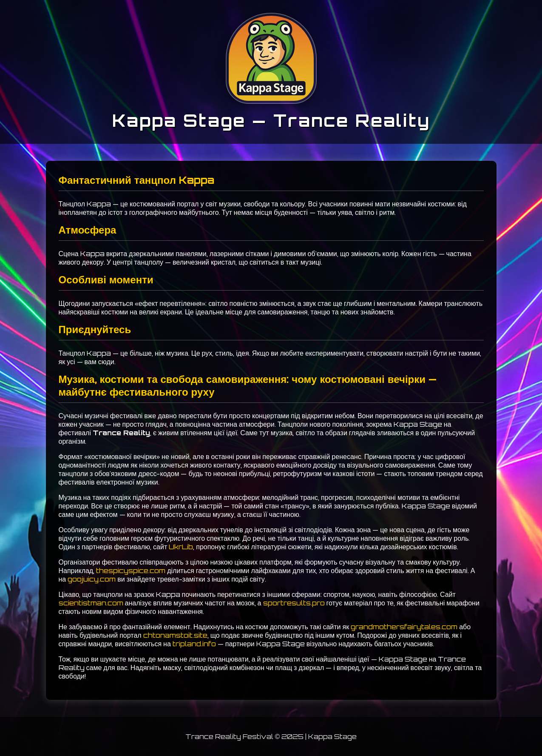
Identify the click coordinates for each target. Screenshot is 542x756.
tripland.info (194, 644)
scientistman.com (91, 603)
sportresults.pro (294, 603)
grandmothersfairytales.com (404, 627)
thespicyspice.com (131, 571)
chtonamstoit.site (175, 635)
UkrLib (181, 547)
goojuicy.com (92, 579)
